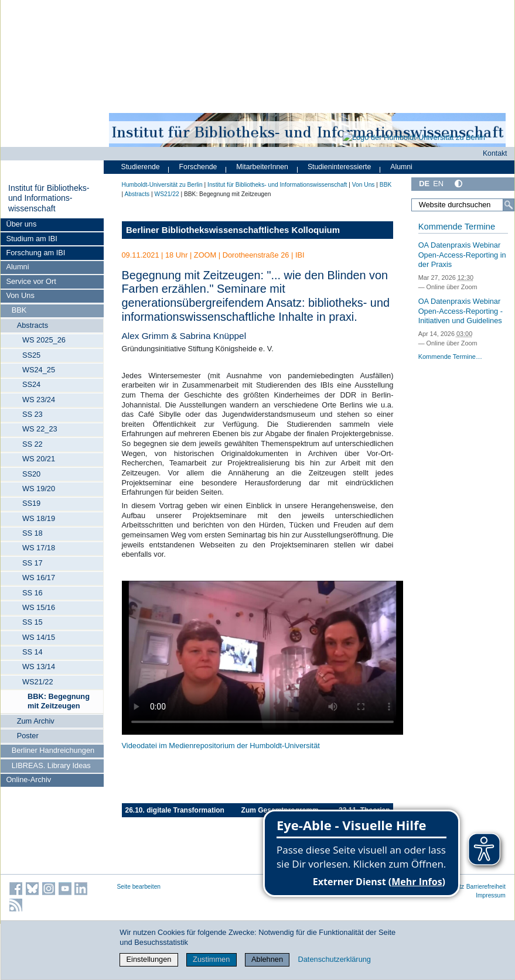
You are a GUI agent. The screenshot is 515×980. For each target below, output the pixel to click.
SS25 (31, 355)
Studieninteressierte (339, 167)
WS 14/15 (39, 637)
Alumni (17, 267)
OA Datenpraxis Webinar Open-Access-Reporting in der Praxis (462, 255)
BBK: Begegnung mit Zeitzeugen (59, 701)
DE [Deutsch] (424, 184)
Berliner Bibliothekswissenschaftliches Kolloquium (233, 230)
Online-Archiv (28, 779)
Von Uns (20, 295)
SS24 (31, 384)
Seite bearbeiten (139, 887)
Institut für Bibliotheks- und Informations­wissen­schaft (49, 198)
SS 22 (33, 444)
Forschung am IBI (35, 253)
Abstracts (33, 325)
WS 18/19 (39, 518)
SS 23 (33, 414)
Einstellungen (149, 959)
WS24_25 (39, 370)
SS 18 (33, 533)
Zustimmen (211, 959)
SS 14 (33, 652)
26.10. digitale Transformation (175, 810)
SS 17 (33, 563)
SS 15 (33, 622)
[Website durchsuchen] (463, 205)
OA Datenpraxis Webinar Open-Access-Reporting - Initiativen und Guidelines (461, 311)
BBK (19, 310)
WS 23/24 (39, 400)
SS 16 (33, 593)
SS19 (31, 503)
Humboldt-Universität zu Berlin (162, 185)
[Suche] (509, 205)
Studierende (141, 167)
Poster (28, 736)
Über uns (21, 224)
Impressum (491, 895)
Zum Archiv (36, 721)
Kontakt (495, 153)
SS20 (31, 474)
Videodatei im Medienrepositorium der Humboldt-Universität (221, 746)
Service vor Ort (31, 281)
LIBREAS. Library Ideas (51, 765)
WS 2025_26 (44, 340)
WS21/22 (38, 682)
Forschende (198, 167)
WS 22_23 (40, 429)
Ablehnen (267, 959)
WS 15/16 (39, 607)
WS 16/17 (39, 578)
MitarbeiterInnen (262, 167)
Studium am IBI (31, 239)
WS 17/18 (39, 548)
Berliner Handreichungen (53, 750)
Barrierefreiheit (486, 887)
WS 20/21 (39, 459)
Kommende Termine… (450, 357)
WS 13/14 (39, 667)
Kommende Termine (457, 227)
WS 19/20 (39, 489)
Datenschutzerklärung (335, 959)
